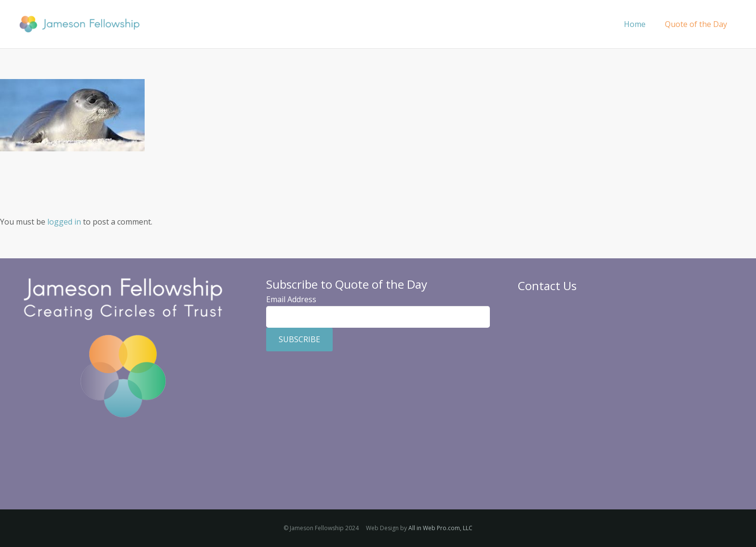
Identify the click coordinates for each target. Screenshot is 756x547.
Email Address (291, 299)
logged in (64, 222)
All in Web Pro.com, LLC (440, 528)
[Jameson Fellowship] (79, 24)
